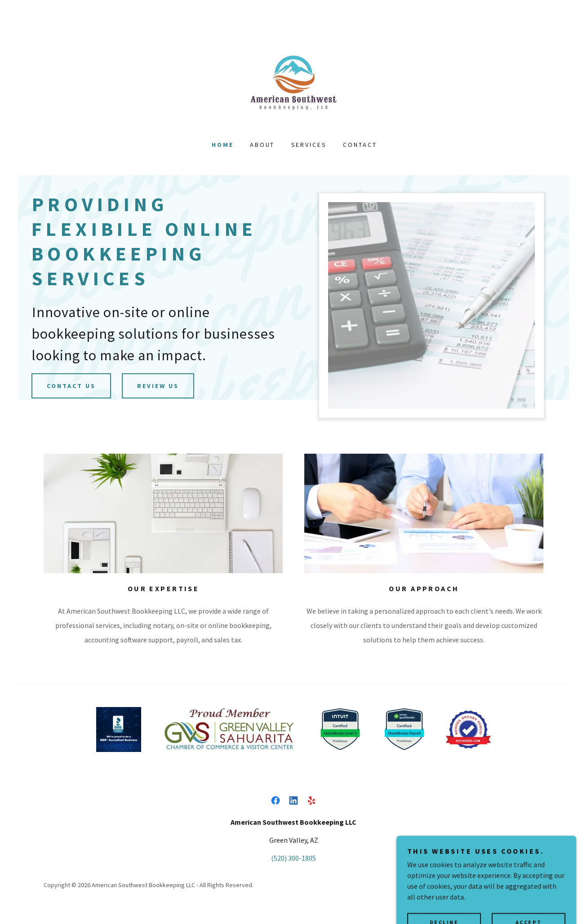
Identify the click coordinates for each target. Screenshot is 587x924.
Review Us (158, 386)
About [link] (262, 145)
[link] (293, 83)
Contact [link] (360, 145)
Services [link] (309, 145)
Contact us (71, 386)
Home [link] (223, 145)
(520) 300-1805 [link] (293, 858)
